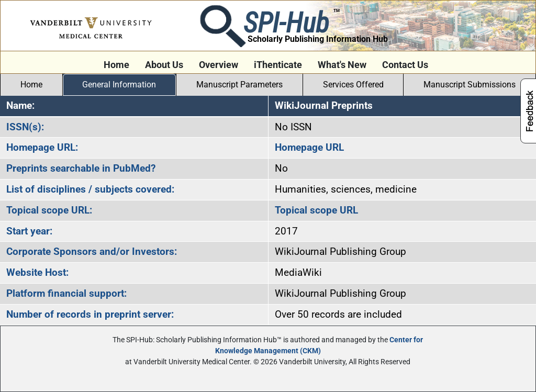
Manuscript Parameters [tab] (239, 85)
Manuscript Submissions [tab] (470, 85)
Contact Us (405, 65)
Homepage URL (309, 147)
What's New (342, 65)
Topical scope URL (316, 210)
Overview (219, 65)
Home (116, 65)
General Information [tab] (119, 85)
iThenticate (278, 65)
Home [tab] (31, 85)
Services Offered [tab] (353, 85)
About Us (164, 65)
